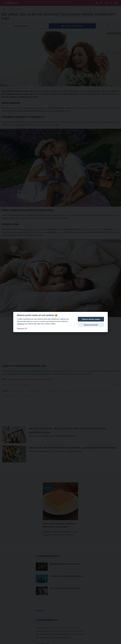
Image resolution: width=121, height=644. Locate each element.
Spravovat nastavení (91, 325)
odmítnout (21, 324)
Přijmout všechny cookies (91, 319)
